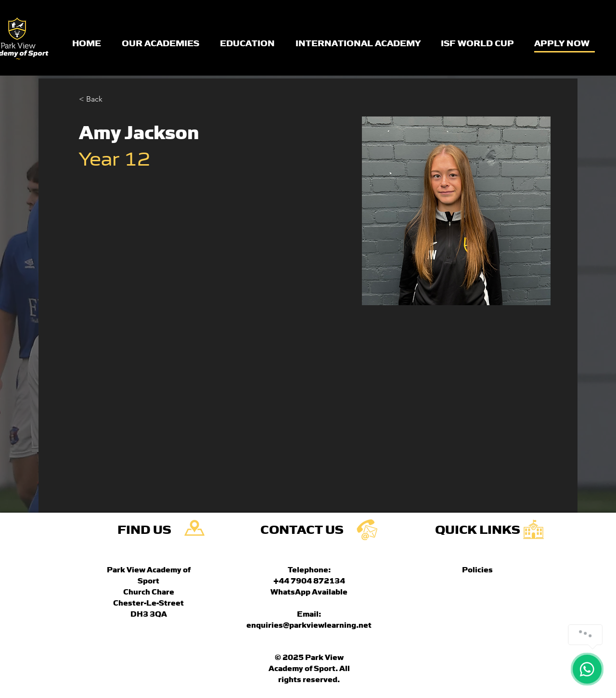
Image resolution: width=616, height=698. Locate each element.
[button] (98, 99)
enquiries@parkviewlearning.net (309, 624)
